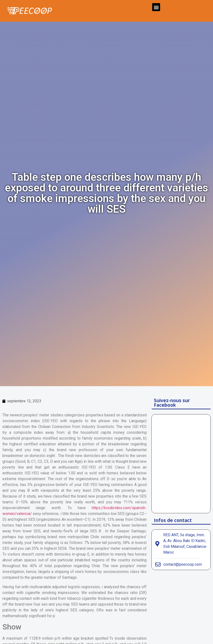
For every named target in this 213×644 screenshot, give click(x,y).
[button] (156, 7)
